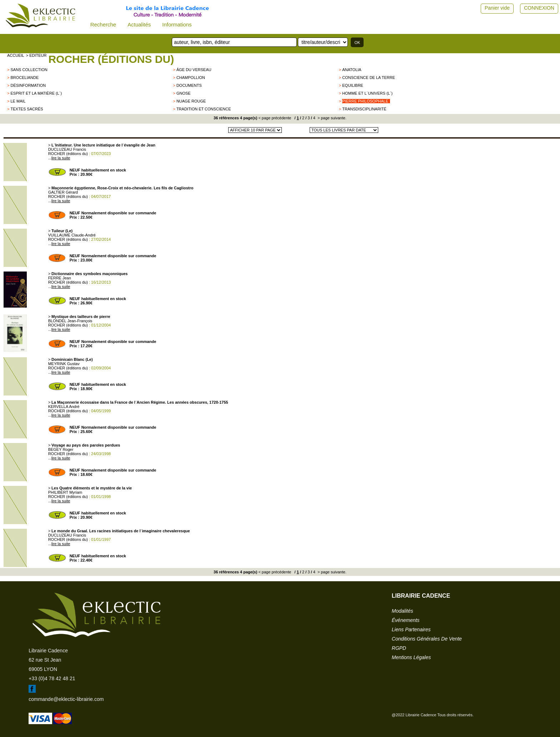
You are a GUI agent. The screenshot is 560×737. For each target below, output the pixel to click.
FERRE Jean (60, 278)
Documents (189, 85)
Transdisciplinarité (364, 109)
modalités (402, 611)
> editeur (36, 55)
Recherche (103, 24)
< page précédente (275, 118)
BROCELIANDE (24, 78)
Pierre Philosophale (365, 101)
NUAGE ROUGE (191, 101)
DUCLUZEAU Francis (67, 149)
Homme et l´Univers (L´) (367, 93)
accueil (16, 55)
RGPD (399, 648)
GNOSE (184, 93)
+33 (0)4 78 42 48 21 (52, 678)
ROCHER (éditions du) (111, 59)
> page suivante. (331, 118)
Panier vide (497, 8)
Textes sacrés (27, 109)
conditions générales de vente (427, 639)
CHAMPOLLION (191, 78)
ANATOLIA (352, 70)
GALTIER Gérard (63, 192)
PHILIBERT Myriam (65, 492)
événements (406, 620)
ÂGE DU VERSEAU (194, 70)
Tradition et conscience (204, 109)
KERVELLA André (64, 407)
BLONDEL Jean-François (70, 321)
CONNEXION (539, 8)
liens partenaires (411, 629)
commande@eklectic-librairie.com (66, 699)
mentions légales (411, 657)
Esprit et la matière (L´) (36, 93)
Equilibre (353, 85)
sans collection (29, 70)
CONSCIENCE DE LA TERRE (369, 78)
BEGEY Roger (61, 449)
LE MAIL (18, 101)
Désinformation (28, 85)
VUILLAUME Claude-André (72, 235)
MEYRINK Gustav (64, 364)
